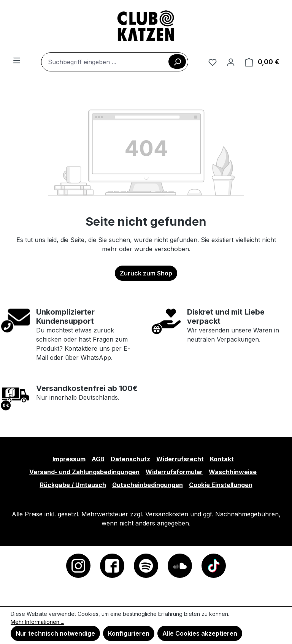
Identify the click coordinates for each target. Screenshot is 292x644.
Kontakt (222, 459)
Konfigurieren (129, 633)
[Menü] (17, 60)
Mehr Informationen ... (37, 622)
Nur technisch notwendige (55, 633)
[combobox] (115, 62)
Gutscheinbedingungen (148, 485)
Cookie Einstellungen (221, 485)
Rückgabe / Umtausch (73, 485)
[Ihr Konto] (231, 62)
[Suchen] (177, 62)
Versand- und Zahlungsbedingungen (84, 472)
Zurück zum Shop (146, 273)
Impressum (69, 459)
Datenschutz (130, 459)
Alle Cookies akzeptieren (200, 633)
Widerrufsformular (174, 472)
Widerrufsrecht (180, 459)
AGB (98, 459)
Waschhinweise (233, 472)
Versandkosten (167, 514)
